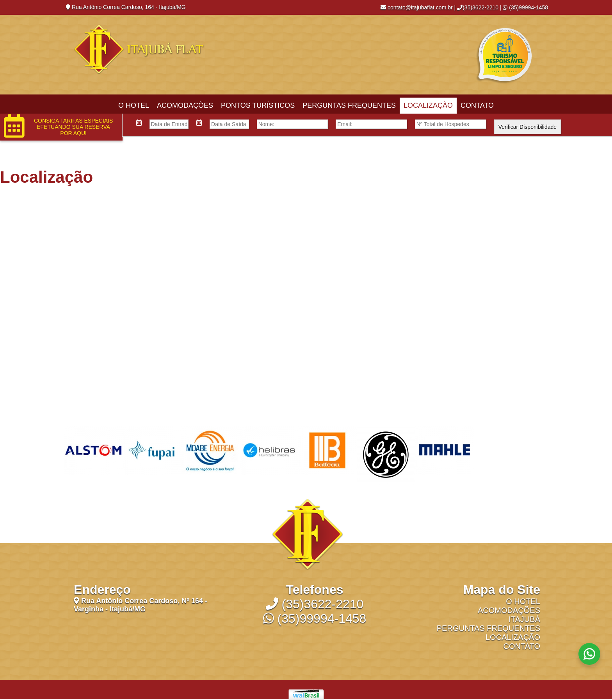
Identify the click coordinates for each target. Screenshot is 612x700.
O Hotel (134, 105)
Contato (477, 105)
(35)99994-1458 (525, 7)
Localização (428, 105)
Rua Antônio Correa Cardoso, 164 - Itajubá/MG (126, 7)
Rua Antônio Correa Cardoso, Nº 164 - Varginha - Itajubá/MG (141, 605)
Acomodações (185, 105)
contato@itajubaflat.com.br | (418, 7)
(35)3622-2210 (478, 7)
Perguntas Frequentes (349, 105)
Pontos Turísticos (258, 105)
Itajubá (524, 619)
